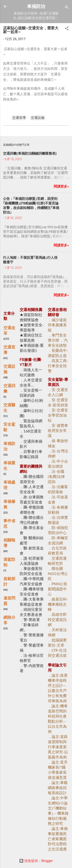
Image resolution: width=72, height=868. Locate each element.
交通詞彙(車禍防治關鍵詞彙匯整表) (30, 153)
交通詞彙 (9, 388)
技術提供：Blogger (36, 861)
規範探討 (9, 581)
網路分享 (9, 620)
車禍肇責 (9, 504)
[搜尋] (67, 8)
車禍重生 (9, 466)
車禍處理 (9, 485)
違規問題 (9, 601)
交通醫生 (9, 408)
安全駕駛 (9, 427)
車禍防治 (36, 6)
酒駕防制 (9, 562)
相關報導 (9, 543)
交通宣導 (19, 118)
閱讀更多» (61, 186)
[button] (67, 29)
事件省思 (9, 523)
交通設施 (38, 118)
